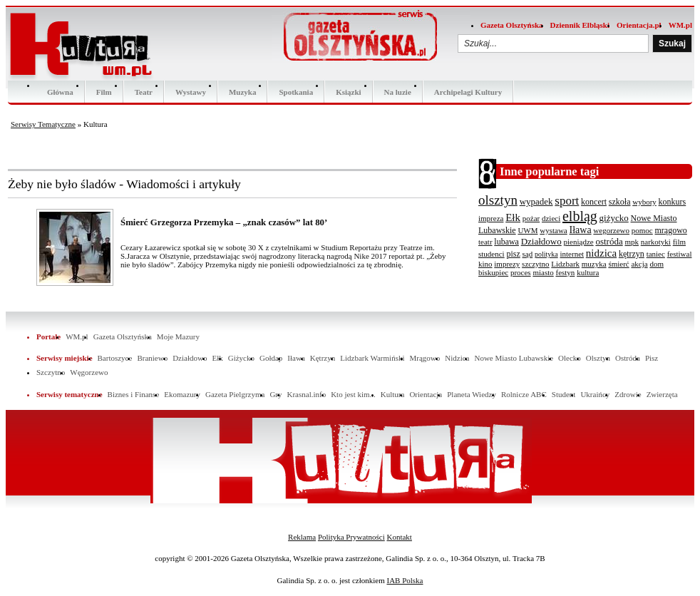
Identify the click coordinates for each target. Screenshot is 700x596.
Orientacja (426, 394)
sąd (528, 254)
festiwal (680, 254)
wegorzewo (611, 230)
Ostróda (628, 358)
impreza (491, 218)
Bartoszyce (115, 358)
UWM (527, 230)
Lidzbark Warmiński (372, 358)
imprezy (507, 264)
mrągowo (671, 230)
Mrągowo (425, 358)
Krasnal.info (306, 394)
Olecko (570, 358)
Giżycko (241, 358)
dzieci (551, 218)
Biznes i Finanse (134, 394)
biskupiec (493, 272)
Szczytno (51, 372)
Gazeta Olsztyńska (512, 25)
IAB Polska (405, 580)
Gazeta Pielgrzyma (235, 394)
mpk (632, 242)
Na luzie (398, 92)
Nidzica (457, 358)
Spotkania (296, 92)
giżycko (614, 218)
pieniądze (579, 242)
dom (657, 264)
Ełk (513, 217)
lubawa (506, 242)
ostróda (609, 241)
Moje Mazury (178, 336)
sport (567, 201)
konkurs (673, 202)
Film (104, 92)
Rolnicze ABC (524, 394)
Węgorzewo (89, 372)
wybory (644, 202)
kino (485, 264)
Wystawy (191, 92)
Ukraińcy (595, 394)
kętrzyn (632, 254)
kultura (588, 272)
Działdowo (541, 241)
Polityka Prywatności (351, 537)
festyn (565, 272)
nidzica (601, 253)
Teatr (144, 92)
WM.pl (680, 25)
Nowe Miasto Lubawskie (514, 358)
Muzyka (243, 92)
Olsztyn (598, 358)
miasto (543, 272)
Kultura (393, 394)
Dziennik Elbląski (580, 25)
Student (564, 394)
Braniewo (152, 358)
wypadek (536, 201)
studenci (491, 254)
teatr (485, 242)
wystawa (554, 230)
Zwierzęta (662, 394)
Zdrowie (628, 394)
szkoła (620, 202)
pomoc (642, 230)
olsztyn (498, 200)
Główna (60, 92)
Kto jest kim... (353, 394)
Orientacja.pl (639, 25)
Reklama (302, 537)
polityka (546, 254)
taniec (656, 254)
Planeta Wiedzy (472, 394)
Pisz (652, 358)
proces (521, 272)
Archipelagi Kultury (468, 92)
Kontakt (399, 537)
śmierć (618, 264)
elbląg (580, 216)
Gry (276, 394)
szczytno (535, 264)
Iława (581, 230)
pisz (513, 254)
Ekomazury (182, 394)
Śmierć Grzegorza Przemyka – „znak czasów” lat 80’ (224, 222)
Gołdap (271, 358)
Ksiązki (348, 92)
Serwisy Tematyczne (43, 124)
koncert (594, 202)
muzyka (594, 264)
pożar (531, 218)
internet (572, 254)
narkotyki (656, 242)
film (679, 242)
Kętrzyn (323, 358)
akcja (639, 264)
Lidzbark (565, 264)
